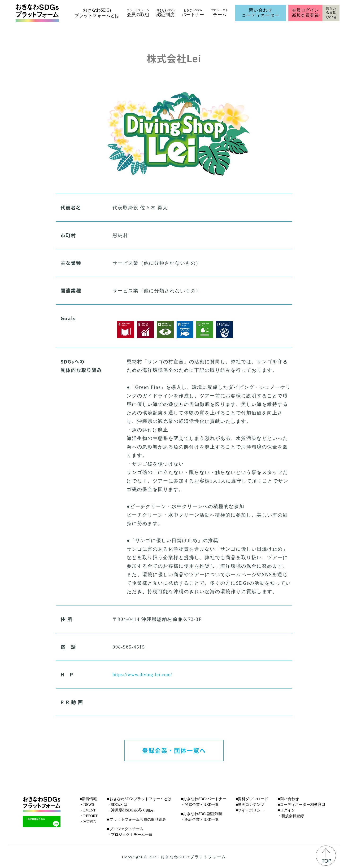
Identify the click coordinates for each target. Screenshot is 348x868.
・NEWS (87, 804)
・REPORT (88, 816)
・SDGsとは (117, 804)
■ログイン (286, 810)
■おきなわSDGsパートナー (204, 799)
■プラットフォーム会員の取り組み (137, 819)
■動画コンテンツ (250, 804)
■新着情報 (88, 799)
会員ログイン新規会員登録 (305, 13)
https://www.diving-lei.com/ (142, 675)
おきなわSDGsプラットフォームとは (97, 13)
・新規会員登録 (291, 816)
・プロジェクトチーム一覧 (130, 835)
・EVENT (87, 810)
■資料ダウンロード (252, 799)
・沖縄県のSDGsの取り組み (130, 810)
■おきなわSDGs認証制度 (202, 814)
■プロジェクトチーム (125, 829)
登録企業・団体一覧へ (174, 750)
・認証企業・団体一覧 (200, 819)
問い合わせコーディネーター (261, 13)
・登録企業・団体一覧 (200, 804)
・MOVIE (87, 822)
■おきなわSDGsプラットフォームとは (139, 799)
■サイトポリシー (250, 810)
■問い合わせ (288, 799)
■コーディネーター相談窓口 (301, 804)
